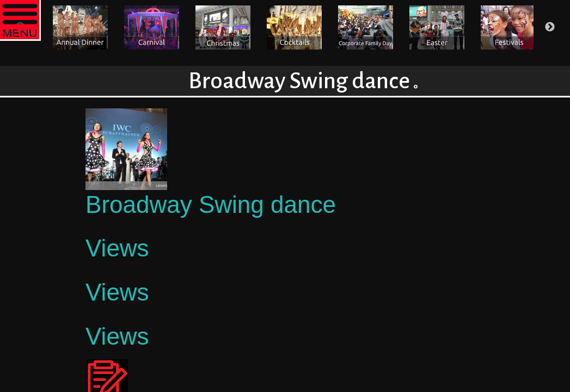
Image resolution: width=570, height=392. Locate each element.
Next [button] (550, 27)
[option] (80, 27)
